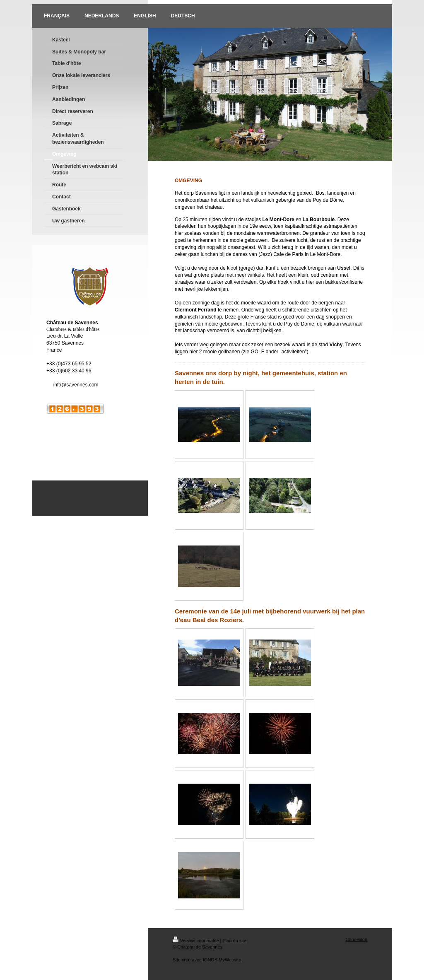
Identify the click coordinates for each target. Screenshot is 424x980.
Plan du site (235, 941)
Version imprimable (196, 941)
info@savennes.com (76, 385)
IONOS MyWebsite (222, 960)
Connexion (356, 939)
